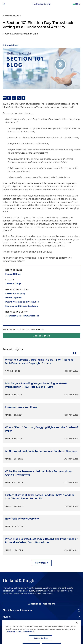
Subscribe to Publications (42, 604)
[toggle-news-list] (79, 353)
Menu (78, 4)
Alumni (7, 617)
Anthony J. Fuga (10, 45)
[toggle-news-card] (74, 353)
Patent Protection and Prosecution (22, 302)
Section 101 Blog (13, 274)
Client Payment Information (18, 610)
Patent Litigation (14, 298)
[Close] (77, 629)
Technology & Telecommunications (22, 316)
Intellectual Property (15, 293)
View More (41, 563)
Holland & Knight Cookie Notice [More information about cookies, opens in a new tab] (20, 638)
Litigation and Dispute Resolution (22, 306)
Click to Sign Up (42, 336)
